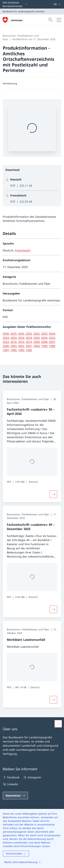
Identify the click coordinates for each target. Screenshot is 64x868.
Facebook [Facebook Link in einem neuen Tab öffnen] (11, 777)
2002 (21, 346)
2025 (13, 334)
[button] (58, 724)
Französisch (23, 250)
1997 (6, 350)
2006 (6, 346)
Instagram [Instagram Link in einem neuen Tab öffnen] (32, 777)
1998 (52, 346)
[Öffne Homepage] (13, 20)
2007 (52, 342)
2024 (52, 334)
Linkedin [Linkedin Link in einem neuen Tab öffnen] (10, 784)
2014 (29, 342)
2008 (44, 342)
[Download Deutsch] (32, 183)
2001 (29, 346)
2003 (13, 346)
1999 (44, 346)
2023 (52, 338)
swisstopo (17, 20)
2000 (37, 346)
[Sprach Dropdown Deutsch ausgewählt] (57, 4)
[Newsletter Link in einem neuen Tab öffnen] (15, 796)
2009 (37, 342)
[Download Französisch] (32, 197)
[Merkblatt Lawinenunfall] (53, 700)
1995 (13, 350)
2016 (13, 342)
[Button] (53, 494)
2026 (6, 334)
